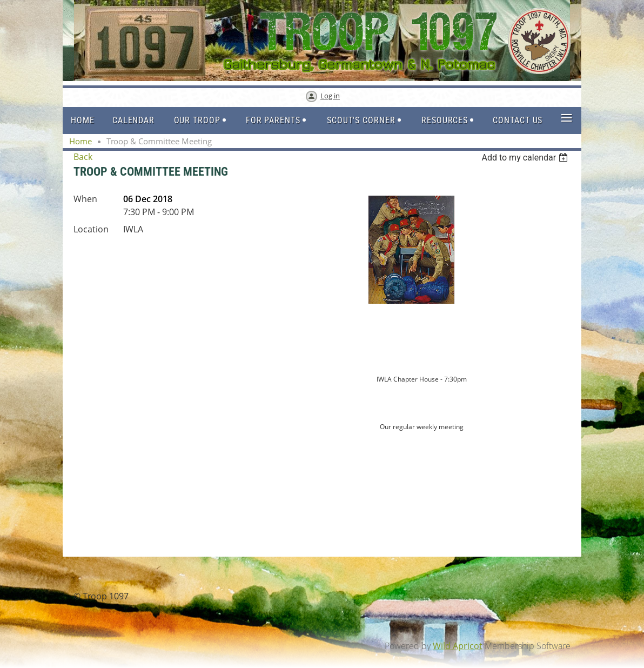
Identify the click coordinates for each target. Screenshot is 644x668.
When (85, 199)
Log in (330, 96)
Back (83, 157)
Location (91, 229)
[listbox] (526, 158)
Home (81, 141)
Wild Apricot (458, 646)
